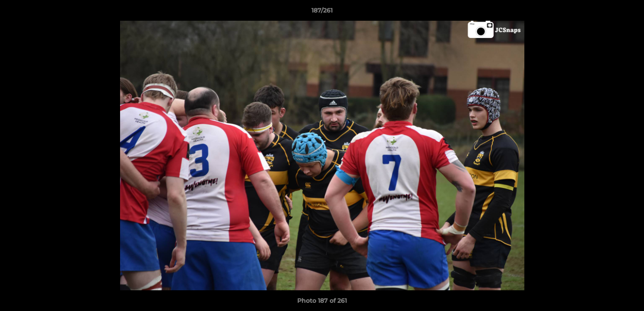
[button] (628, 13)
